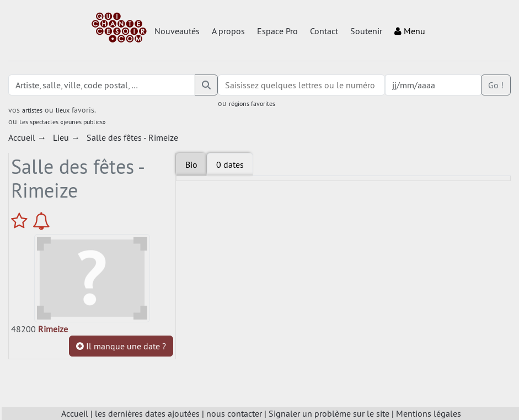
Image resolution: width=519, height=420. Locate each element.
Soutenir (366, 31)
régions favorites (252, 103)
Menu (410, 31)
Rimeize (53, 329)
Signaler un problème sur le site (329, 413)
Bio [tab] (191, 164)
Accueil (75, 413)
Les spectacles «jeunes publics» (63, 122)
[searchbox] (302, 85)
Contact (324, 31)
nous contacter (234, 413)
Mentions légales (429, 413)
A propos (228, 31)
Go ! (496, 85)
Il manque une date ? (121, 346)
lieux (63, 110)
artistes (32, 110)
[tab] (230, 164)
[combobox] (302, 85)
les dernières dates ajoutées (147, 413)
